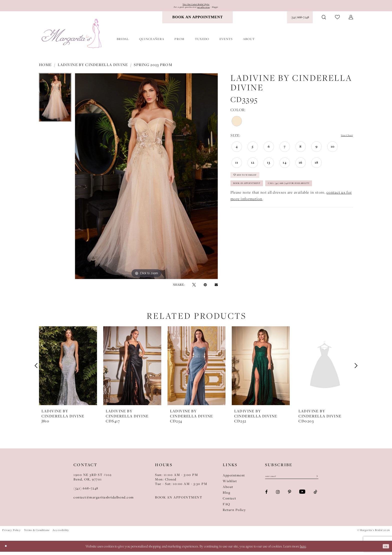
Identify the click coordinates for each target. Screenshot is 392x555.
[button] (351, 21)
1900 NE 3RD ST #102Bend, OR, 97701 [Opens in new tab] (93, 480)
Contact (229, 502)
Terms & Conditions (37, 533)
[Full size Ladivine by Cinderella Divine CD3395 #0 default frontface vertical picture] (146, 180)
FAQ (226, 507)
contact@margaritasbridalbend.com (104, 501)
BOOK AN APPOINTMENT (179, 501)
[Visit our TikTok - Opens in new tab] (315, 498)
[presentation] (68, 369)
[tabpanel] (55, 103)
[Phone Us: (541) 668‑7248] (300, 21)
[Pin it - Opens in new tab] (205, 288)
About (228, 490)
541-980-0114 (208, 10)
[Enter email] (292, 481)
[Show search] (324, 21)
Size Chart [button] (343, 139)
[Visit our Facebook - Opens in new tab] (266, 498)
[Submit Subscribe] (315, 481)
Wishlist (230, 484)
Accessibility (61, 533)
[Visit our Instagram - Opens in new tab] (278, 498)
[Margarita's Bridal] (72, 37)
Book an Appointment (257, 194)
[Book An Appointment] (197, 21)
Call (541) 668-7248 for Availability (268, 207)
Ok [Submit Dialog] (384, 549)
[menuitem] (197, 21)
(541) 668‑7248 (86, 492)
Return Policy (234, 513)
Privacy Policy (12, 533)
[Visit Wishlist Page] (337, 21)
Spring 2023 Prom (153, 68)
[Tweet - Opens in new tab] (194, 288)
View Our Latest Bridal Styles (196, 5)
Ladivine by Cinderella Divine (93, 68)
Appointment (234, 479)
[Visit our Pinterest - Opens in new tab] (289, 498)
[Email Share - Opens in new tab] (216, 288)
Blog (226, 496)
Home (45, 68)
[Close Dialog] (7, 549)
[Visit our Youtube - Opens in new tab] (302, 498)
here (303, 549)
